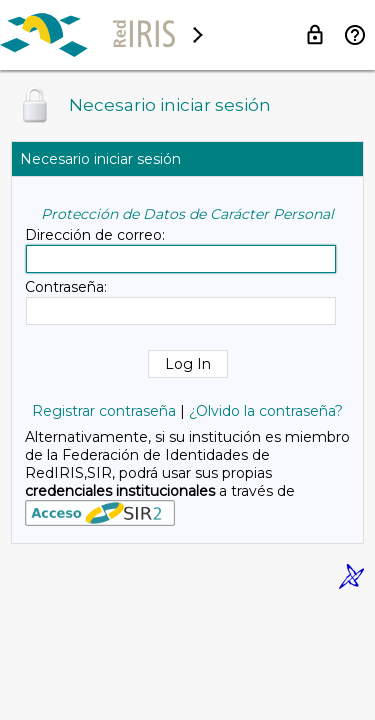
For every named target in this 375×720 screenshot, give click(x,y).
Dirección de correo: (95, 235)
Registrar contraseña (104, 411)
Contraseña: (66, 287)
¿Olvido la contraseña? (266, 411)
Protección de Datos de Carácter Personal (187, 214)
